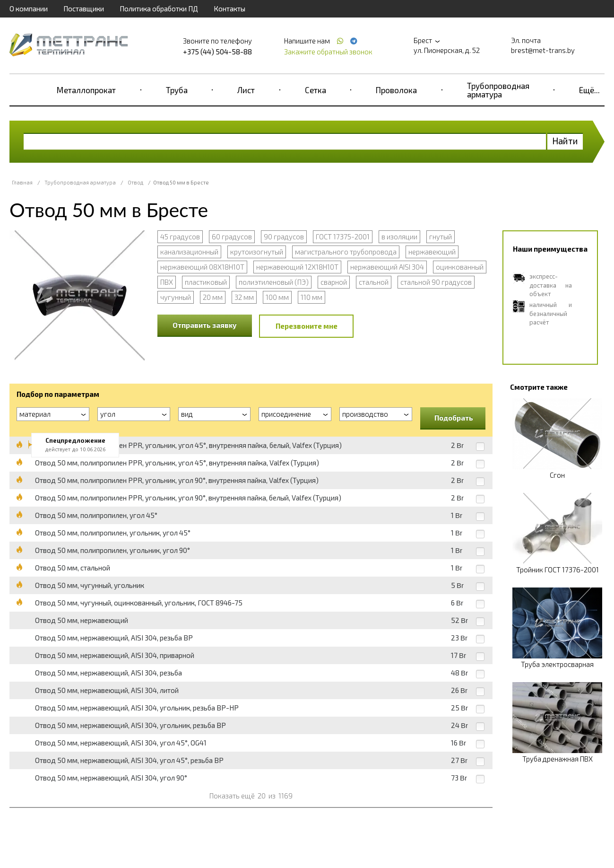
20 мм (213, 297)
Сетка (316, 90)
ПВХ (167, 282)
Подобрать (454, 418)
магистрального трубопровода (346, 252)
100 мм (277, 297)
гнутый (441, 237)
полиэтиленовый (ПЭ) (274, 282)
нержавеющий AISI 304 (387, 267)
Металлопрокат (86, 90)
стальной (374, 282)
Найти (565, 141)
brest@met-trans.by (543, 50)
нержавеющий (432, 252)
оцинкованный (460, 267)
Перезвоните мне (307, 326)
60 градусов (232, 237)
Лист (246, 90)
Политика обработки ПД (159, 9)
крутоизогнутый (257, 252)
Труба (177, 90)
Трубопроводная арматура (498, 90)
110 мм (311, 297)
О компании (29, 9)
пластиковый (206, 282)
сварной (334, 282)
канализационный (189, 252)
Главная (22, 182)
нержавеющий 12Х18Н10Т (297, 267)
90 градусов (284, 237)
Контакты (229, 9)
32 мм (244, 297)
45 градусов (180, 237)
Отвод (135, 182)
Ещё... (589, 90)
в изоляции (399, 237)
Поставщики (84, 9)
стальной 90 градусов (436, 282)
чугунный (176, 297)
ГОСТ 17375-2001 (343, 237)
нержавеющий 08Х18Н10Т (202, 267)
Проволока (396, 90)
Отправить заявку (205, 325)
